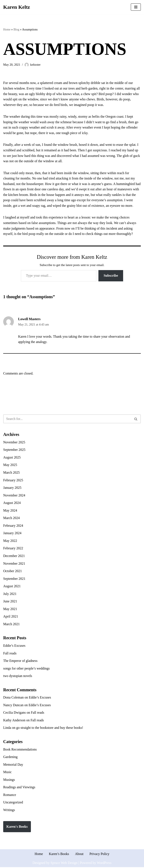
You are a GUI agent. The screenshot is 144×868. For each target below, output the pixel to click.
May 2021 (10, 609)
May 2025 (10, 465)
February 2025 (13, 480)
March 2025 (12, 473)
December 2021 (14, 556)
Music (7, 773)
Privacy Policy (99, 855)
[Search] (67, 419)
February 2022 (13, 549)
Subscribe (111, 276)
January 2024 (12, 534)
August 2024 (12, 503)
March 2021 (12, 625)
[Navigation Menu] (136, 7)
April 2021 (11, 617)
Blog (16, 30)
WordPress (104, 863)
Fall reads (10, 654)
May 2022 (10, 541)
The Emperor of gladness (20, 661)
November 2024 (14, 496)
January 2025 (12, 488)
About (79, 855)
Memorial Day (13, 765)
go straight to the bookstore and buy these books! (50, 728)
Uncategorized (13, 803)
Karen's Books (17, 827)
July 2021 (10, 594)
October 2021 (13, 571)
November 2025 (14, 442)
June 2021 (10, 602)
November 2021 (14, 564)
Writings (9, 811)
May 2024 (10, 511)
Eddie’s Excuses (14, 646)
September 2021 (14, 579)
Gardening (10, 758)
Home (7, 30)
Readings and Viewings (19, 788)
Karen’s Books (59, 855)
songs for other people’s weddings (27, 669)
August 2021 (12, 587)
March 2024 (12, 518)
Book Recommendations (20, 750)
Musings (9, 780)
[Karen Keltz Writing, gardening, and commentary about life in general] (17, 7)
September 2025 (14, 450)
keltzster (35, 65)
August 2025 (12, 458)
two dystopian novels (18, 676)
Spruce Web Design (64, 863)
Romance (10, 796)
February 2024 (13, 526)
